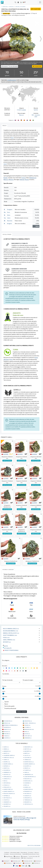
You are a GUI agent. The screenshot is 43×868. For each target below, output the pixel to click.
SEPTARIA (7, 796)
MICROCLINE (28, 781)
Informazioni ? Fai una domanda (9, 66)
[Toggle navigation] (40, 2)
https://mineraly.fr (28, 858)
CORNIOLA (27, 760)
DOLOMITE (28, 766)
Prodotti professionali (11, 650)
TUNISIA (7, 736)
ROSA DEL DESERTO (9, 793)
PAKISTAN (7, 734)
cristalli (11, 7)
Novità (5, 646)
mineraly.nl (17, 863)
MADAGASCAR (29, 729)
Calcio (9, 218)
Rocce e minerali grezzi (11, 629)
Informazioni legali (15, 852)
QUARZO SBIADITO (9, 791)
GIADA (27, 772)
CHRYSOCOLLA (29, 804)
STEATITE (6, 800)
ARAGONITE (28, 802)
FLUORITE (27, 770)
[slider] (3, 688)
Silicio (9, 215)
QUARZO (27, 787)
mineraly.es (8, 863)
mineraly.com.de (27, 861)
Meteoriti (7, 642)
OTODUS (7, 785)
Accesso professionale (16, 854)
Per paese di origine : (28, 680)
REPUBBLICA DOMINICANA (11, 725)
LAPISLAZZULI (8, 777)
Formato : (5, 697)
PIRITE (27, 785)
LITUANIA (28, 727)
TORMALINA (28, 800)
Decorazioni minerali (11, 631)
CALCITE (27, 755)
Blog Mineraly (8, 856)
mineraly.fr (6, 861)
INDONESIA (7, 727)
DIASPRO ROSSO (29, 762)
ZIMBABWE (28, 738)
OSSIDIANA (28, 783)
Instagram (24, 856)
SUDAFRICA (7, 738)
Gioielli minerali (9, 640)
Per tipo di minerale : (8, 680)
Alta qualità (7, 648)
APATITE (6, 753)
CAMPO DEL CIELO (9, 757)
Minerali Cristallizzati (11, 633)
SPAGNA (27, 725)
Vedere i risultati (22, 712)
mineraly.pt (27, 863)
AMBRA (6, 749)
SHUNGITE (28, 796)
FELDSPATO (7, 770)
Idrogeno (9, 223)
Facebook (17, 856)
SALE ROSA (28, 793)
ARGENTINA (28, 721)
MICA (5, 781)
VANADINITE (7, 802)
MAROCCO (7, 729)
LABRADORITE (29, 774)
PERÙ (27, 732)
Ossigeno (10, 209)
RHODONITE (28, 791)
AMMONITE (7, 751)
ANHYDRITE (28, 751)
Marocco (21, 115)
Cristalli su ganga (20, 7)
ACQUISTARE (36, 9)
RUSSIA (27, 734)
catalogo (5, 7)
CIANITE (6, 760)
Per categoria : (6, 660)
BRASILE (7, 723)
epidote (5, 454)
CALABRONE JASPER (9, 755)
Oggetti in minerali (10, 635)
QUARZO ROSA (29, 789)
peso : (4, 691)
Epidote (36, 110)
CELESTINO (28, 757)
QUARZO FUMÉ (8, 789)
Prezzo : (5, 686)
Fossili (6, 638)
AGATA (6, 747)
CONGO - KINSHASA (30, 723)
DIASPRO (7, 762)
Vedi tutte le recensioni (34, 845)
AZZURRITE (7, 804)
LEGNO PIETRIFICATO (30, 777)
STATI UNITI (28, 736)
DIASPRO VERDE (8, 764)
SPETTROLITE (8, 798)
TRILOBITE (7, 806)
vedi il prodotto (7, 461)
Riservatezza (24, 852)
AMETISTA (28, 749)
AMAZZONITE (28, 747)
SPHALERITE (28, 798)
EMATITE (6, 768)
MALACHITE (28, 779)
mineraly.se (36, 863)
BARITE (27, 753)
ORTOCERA (7, 783)
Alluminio (10, 221)
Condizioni (7, 852)
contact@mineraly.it (15, 858)
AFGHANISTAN (8, 721)
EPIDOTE (27, 768)
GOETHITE (7, 774)
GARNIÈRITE (7, 772)
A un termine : (6, 674)
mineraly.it (37, 861)
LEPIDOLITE (7, 779)
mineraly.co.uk (16, 861)
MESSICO (7, 732)
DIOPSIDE (7, 766)
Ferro (8, 212)
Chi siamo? (31, 852)
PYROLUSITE (7, 787)
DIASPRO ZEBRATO (30, 764)
